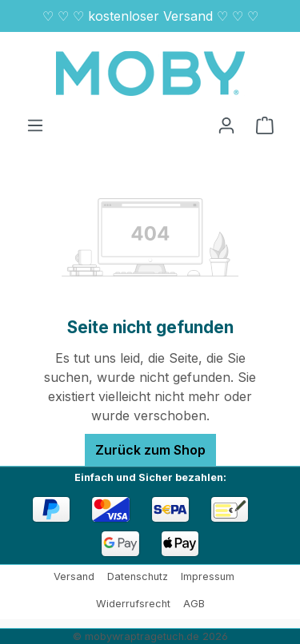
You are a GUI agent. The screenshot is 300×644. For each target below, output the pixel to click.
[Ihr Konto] (226, 125)
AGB (194, 604)
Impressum (208, 576)
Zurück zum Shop (150, 450)
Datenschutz (138, 576)
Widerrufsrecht (133, 604)
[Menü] (35, 125)
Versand (74, 576)
